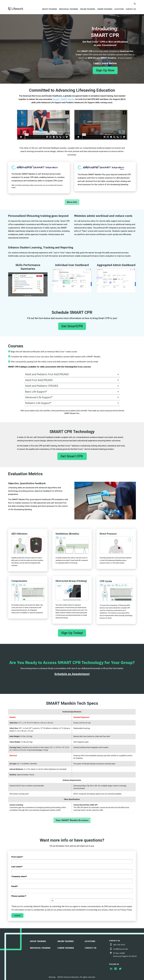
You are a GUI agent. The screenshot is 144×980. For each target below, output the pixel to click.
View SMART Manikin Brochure (72, 819)
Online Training (86, 9)
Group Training (47, 9)
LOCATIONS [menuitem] (90, 940)
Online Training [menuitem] (66, 940)
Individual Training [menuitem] (40, 947)
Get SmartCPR (72, 325)
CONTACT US (130, 9)
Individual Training (66, 9)
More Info (72, 201)
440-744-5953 (119, 943)
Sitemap (52, 976)
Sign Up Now (105, 69)
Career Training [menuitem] (66, 947)
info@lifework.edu (121, 948)
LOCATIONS (118, 9)
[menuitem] (111, 967)
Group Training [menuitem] (38, 940)
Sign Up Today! (72, 632)
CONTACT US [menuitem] (91, 947)
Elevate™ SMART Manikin (64, 98)
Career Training (103, 9)
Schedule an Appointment (72, 673)
